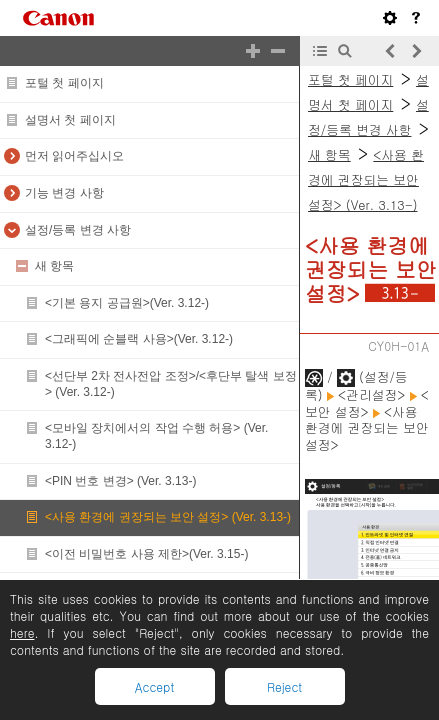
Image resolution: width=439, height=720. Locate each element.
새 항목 (54, 266)
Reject (284, 686)
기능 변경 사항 (64, 193)
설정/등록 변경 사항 (78, 230)
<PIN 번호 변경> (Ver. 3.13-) (120, 481)
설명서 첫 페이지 (70, 120)
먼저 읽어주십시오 (74, 156)
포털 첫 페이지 (64, 83)
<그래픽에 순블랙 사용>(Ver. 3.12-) (139, 339)
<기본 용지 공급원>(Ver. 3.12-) (127, 303)
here (22, 632)
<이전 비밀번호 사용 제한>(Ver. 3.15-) (146, 554)
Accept (154, 686)
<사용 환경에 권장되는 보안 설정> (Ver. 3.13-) (168, 517)
